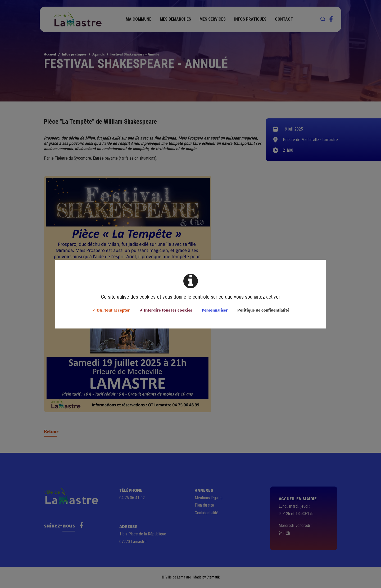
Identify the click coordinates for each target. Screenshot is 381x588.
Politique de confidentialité (263, 310)
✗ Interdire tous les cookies (166, 310)
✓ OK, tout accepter (111, 310)
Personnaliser (215, 310)
